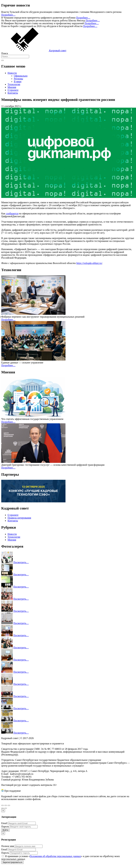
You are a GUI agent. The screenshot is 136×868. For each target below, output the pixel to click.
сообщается (12, 213)
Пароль (5, 827)
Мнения (12, 87)
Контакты (13, 93)
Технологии (14, 84)
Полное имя (8, 846)
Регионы (18, 79)
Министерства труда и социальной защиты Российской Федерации (57, 791)
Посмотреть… (21, 562)
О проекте (13, 90)
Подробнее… (8, 15)
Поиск (5, 53)
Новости (12, 73)
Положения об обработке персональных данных (55, 856)
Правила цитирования (19, 518)
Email (4, 823)
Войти (5, 830)
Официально (21, 76)
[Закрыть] (3, 811)
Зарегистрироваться (12, 862)
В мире (18, 81)
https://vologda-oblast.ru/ (89, 263)
